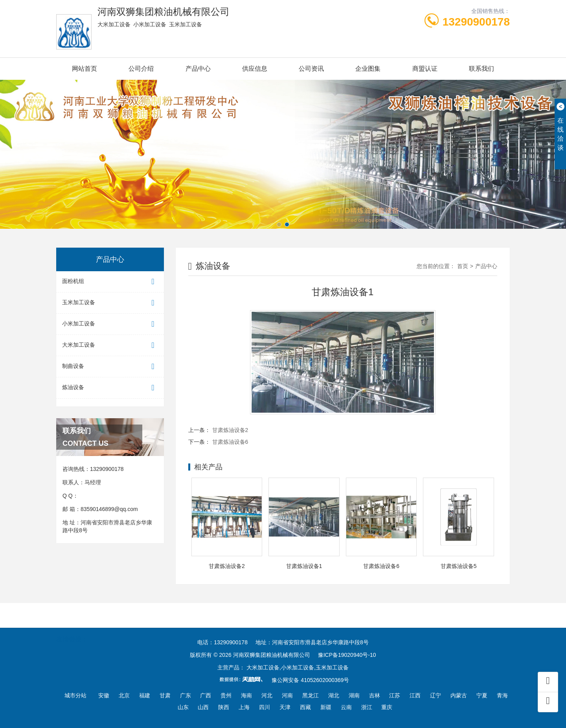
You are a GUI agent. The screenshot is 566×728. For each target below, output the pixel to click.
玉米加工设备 (110, 303)
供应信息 (255, 69)
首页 (463, 266)
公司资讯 (311, 69)
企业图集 (368, 69)
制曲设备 (110, 367)
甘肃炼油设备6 (230, 442)
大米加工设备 (110, 345)
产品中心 (198, 69)
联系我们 (481, 69)
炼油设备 (110, 388)
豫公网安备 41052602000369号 (310, 680)
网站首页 (85, 69)
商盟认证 (425, 69)
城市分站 (75, 695)
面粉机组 (110, 282)
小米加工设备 (110, 324)
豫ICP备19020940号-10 (347, 655)
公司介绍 (141, 69)
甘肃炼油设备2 (230, 430)
